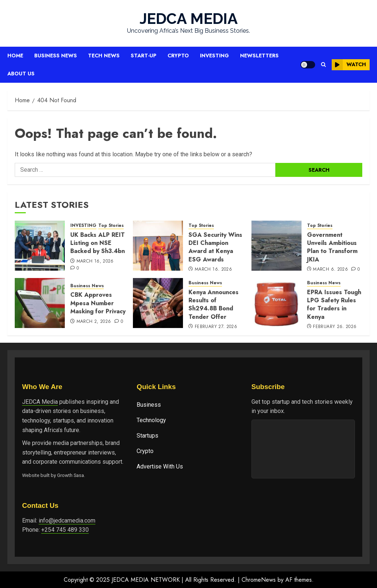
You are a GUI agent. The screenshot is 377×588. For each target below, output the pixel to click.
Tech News (104, 56)
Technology (151, 420)
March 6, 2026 (330, 270)
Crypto (178, 56)
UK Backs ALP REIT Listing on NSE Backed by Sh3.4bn (98, 243)
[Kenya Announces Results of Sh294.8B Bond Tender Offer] (158, 303)
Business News (56, 56)
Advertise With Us (160, 466)
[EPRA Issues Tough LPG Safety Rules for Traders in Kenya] (276, 303)
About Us (21, 74)
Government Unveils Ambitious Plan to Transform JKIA (332, 247)
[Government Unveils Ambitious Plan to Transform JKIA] (276, 246)
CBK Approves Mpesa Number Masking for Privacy (98, 303)
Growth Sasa (71, 475)
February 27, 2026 (216, 327)
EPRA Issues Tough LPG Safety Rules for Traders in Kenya (334, 304)
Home (15, 56)
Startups (147, 436)
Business (149, 405)
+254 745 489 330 (65, 530)
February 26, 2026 (335, 327)
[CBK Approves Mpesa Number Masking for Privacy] (40, 303)
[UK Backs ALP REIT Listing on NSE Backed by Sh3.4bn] (40, 246)
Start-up (144, 56)
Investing (214, 56)
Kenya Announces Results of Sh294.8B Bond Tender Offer (214, 304)
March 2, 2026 (94, 322)
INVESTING (83, 226)
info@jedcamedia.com (67, 521)
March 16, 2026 (95, 261)
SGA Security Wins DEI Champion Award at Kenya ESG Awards (215, 247)
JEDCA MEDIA (189, 19)
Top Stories (111, 226)
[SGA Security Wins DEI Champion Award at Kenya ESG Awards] (158, 246)
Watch (349, 65)
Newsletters (259, 56)
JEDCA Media (40, 402)
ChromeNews (259, 580)
